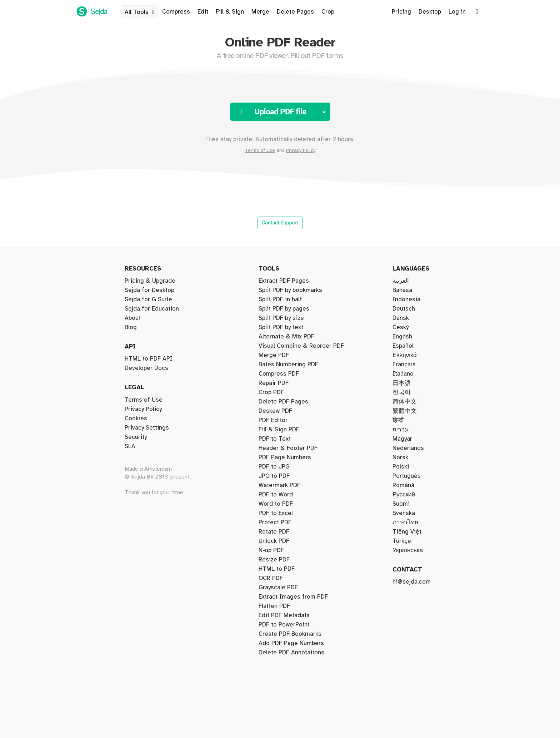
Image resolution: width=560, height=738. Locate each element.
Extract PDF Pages (284, 281)
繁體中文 (405, 411)
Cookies (136, 418)
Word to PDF (276, 504)
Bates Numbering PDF (288, 365)
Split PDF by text (281, 327)
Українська (408, 550)
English (402, 337)
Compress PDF (279, 374)
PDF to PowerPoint (284, 625)
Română (403, 485)
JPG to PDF (274, 476)
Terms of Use (260, 150)
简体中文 (405, 402)
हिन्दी (398, 420)
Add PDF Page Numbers (291, 643)
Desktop (430, 12)
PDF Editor (273, 420)
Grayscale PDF (278, 588)
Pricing (401, 12)
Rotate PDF (274, 532)
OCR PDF (271, 578)
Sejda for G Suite (148, 299)
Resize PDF (274, 560)
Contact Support (280, 223)
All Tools (141, 12)
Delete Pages (295, 12)
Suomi (401, 504)
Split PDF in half (280, 299)
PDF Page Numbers (285, 457)
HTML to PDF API (149, 359)
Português (407, 476)
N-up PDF (271, 550)
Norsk (400, 457)
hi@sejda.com (412, 582)
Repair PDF (274, 383)
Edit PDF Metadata (284, 615)
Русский (404, 495)
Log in (457, 12)
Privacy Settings (147, 428)
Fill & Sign (230, 12)
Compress (176, 12)
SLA (130, 446)
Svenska (404, 513)
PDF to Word (276, 495)
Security (136, 437)
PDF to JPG (274, 467)
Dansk (401, 318)
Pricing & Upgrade (150, 281)
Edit (203, 12)
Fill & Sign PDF (279, 430)
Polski (401, 467)
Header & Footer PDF (288, 448)
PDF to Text (275, 439)
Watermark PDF (279, 485)
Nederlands (408, 448)
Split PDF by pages (284, 309)
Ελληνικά (405, 355)
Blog (131, 327)
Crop (328, 12)
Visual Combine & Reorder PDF (301, 346)
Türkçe (402, 541)
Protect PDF (275, 522)
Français (404, 365)
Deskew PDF (275, 411)
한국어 (402, 392)
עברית (401, 430)
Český (401, 327)
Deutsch (404, 309)
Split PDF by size (281, 318)
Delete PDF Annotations (291, 653)
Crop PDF (271, 392)
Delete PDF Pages (283, 402)
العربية (401, 281)
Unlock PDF (274, 541)
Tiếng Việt (407, 532)
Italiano (403, 374)
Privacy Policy (301, 150)
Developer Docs (146, 368)
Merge (260, 12)
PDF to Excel (276, 513)
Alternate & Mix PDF (286, 337)
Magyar (402, 439)
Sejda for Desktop (149, 290)
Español (403, 346)
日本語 (402, 383)
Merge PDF (274, 355)
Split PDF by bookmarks (290, 290)
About (133, 318)
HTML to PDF (277, 569)
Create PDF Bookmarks (290, 634)
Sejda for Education (152, 309)
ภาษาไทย (405, 522)
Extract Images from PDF (293, 597)
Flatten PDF (274, 606)
